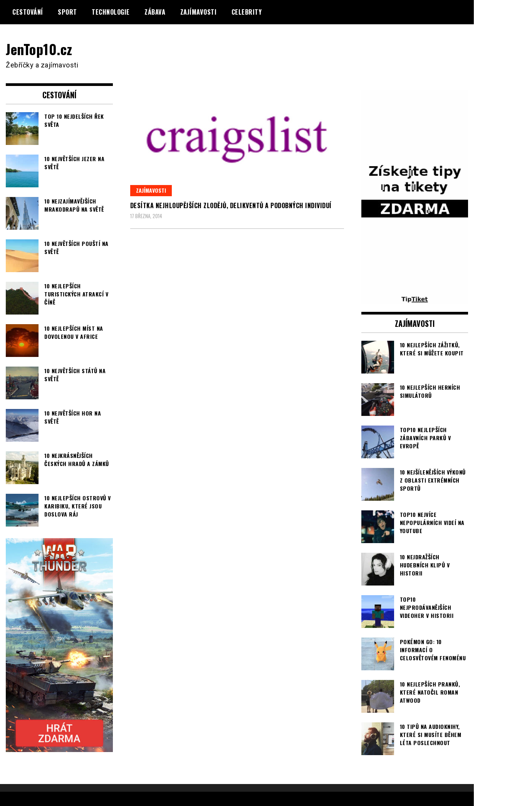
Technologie (111, 12)
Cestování (28, 12)
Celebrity (247, 12)
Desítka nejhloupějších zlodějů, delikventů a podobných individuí (231, 205)
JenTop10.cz (39, 49)
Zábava (155, 12)
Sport (67, 12)
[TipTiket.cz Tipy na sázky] (415, 299)
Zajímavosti (199, 12)
